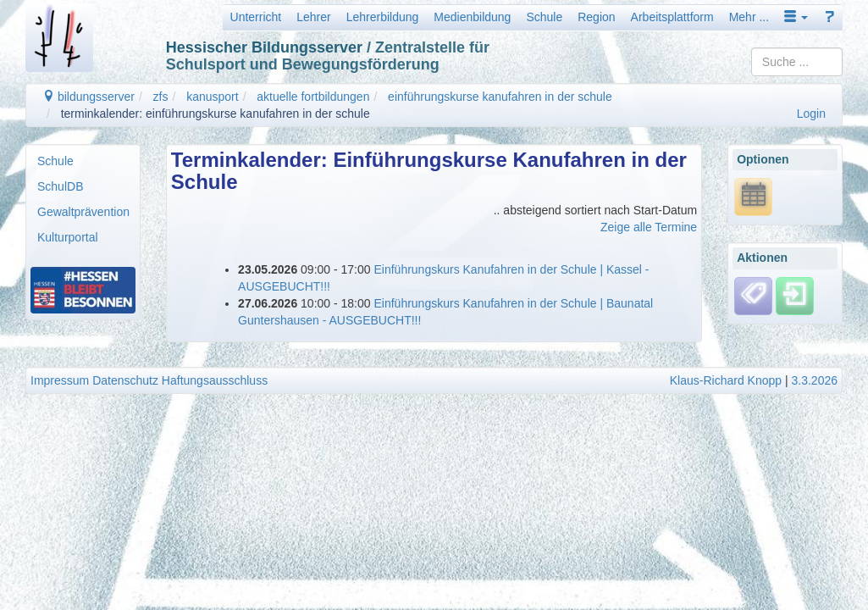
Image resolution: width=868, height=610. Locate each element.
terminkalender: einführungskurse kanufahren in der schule (216, 114)
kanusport (212, 97)
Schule (544, 17)
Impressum (60, 380)
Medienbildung (472, 17)
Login (811, 114)
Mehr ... (749, 17)
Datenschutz (125, 380)
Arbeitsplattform (672, 17)
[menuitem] (83, 161)
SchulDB (60, 186)
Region (596, 17)
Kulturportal (68, 237)
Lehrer (313, 17)
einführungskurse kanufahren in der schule (500, 97)
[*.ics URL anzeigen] (753, 196)
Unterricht (256, 17)
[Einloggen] (795, 295)
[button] (796, 17)
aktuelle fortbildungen (313, 97)
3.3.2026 (815, 380)
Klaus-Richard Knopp (726, 380)
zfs (161, 97)
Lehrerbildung (383, 17)
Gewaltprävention (83, 212)
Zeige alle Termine (649, 227)
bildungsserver (88, 97)
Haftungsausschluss (215, 380)
